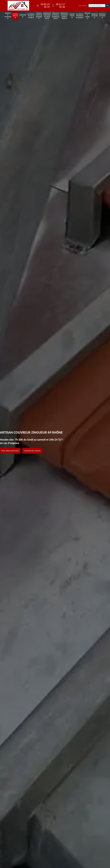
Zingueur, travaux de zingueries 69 (39, 16)
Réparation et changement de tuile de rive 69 (47, 16)
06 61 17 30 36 (58, 6)
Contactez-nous (32, 451)
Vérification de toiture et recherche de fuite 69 (56, 16)
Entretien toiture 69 (72, 16)
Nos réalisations (10, 451)
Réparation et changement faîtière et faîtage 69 (64, 16)
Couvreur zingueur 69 (15, 16)
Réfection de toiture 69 (87, 16)
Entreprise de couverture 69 (8, 16)
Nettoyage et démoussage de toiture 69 (80, 16)
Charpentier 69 (23, 16)
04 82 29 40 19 (43, 6)
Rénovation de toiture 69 (102, 16)
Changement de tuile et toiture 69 (31, 16)
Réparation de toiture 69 (95, 16)
